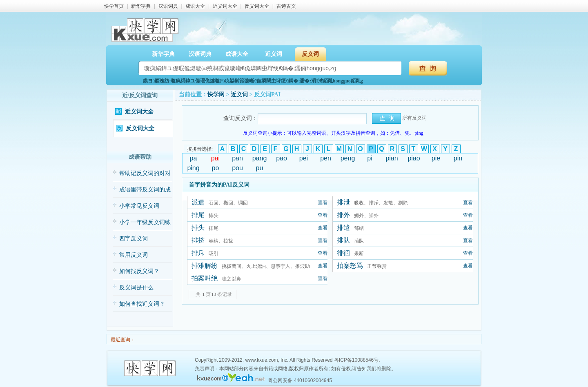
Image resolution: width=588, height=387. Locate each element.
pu (260, 168)
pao (282, 158)
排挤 (198, 240)
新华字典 (141, 6)
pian (392, 158)
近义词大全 (225, 6)
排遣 (343, 228)
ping (193, 168)
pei (304, 158)
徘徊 (343, 253)
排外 (343, 215)
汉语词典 (168, 6)
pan (237, 158)
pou (237, 168)
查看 (323, 202)
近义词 (274, 54)
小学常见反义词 (139, 206)
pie (436, 158)
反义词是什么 (136, 288)
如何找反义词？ (139, 271)
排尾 (198, 215)
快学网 (216, 95)
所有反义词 (414, 118)
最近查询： (122, 340)
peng (348, 158)
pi (370, 158)
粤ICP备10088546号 (356, 360)
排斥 (198, 253)
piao (414, 158)
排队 (343, 240)
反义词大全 (257, 6)
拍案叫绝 (205, 278)
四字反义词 (134, 239)
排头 (198, 228)
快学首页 (114, 6)
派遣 (198, 202)
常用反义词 (134, 255)
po (216, 168)
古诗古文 (286, 6)
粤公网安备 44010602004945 (300, 380)
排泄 (343, 202)
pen (326, 158)
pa (194, 158)
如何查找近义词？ (142, 304)
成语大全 (195, 6)
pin (458, 158)
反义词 (310, 54)
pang (260, 158)
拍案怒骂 (350, 266)
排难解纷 (205, 266)
